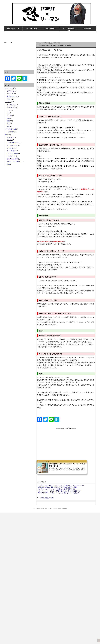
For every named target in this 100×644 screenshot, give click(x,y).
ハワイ (9, 110)
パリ (8, 113)
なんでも (10, 140)
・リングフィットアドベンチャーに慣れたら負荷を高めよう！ (56, 489)
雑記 (6, 135)
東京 (8, 121)
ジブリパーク (11, 91)
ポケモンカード (11, 156)
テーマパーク (9, 88)
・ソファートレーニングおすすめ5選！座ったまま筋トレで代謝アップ (58, 491)
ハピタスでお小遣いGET (68, 30)
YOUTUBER (11, 137)
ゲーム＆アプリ (11, 151)
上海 (8, 118)
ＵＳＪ (9, 99)
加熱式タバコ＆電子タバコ (14, 162)
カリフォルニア (11, 105)
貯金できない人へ (13, 29)
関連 (8, 124)
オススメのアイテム (13, 145)
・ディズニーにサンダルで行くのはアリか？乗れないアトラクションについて (61, 485)
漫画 (8, 164)
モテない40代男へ (50, 29)
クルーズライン (11, 107)
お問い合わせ (87, 29)
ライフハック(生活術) (13, 159)
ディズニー (8, 102)
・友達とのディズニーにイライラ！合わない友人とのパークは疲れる (58, 493)
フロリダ (10, 115)
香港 (8, 126)
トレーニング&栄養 (12, 153)
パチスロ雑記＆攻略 (47, 498)
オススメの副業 (32, 29)
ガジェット (10, 148)
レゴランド (10, 94)
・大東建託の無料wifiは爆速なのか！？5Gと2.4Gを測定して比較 (56, 487)
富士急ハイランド (12, 96)
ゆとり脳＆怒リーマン (13, 143)
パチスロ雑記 (11, 132)
